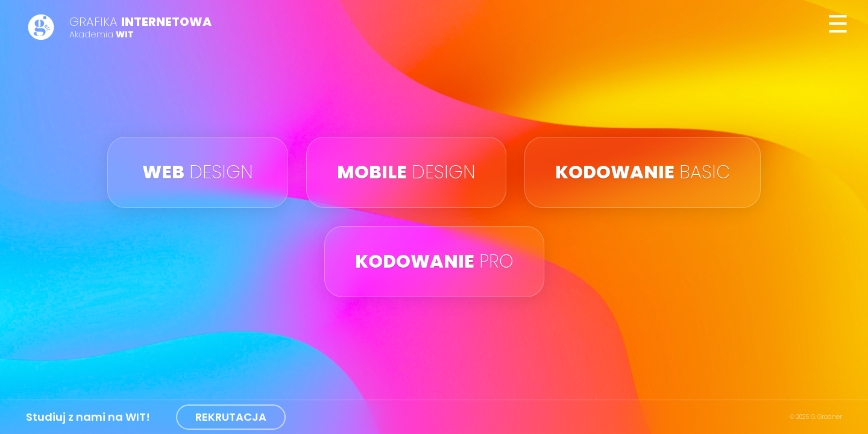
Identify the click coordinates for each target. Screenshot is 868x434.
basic (643, 172)
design (198, 172)
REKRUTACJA (231, 417)
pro (434, 262)
